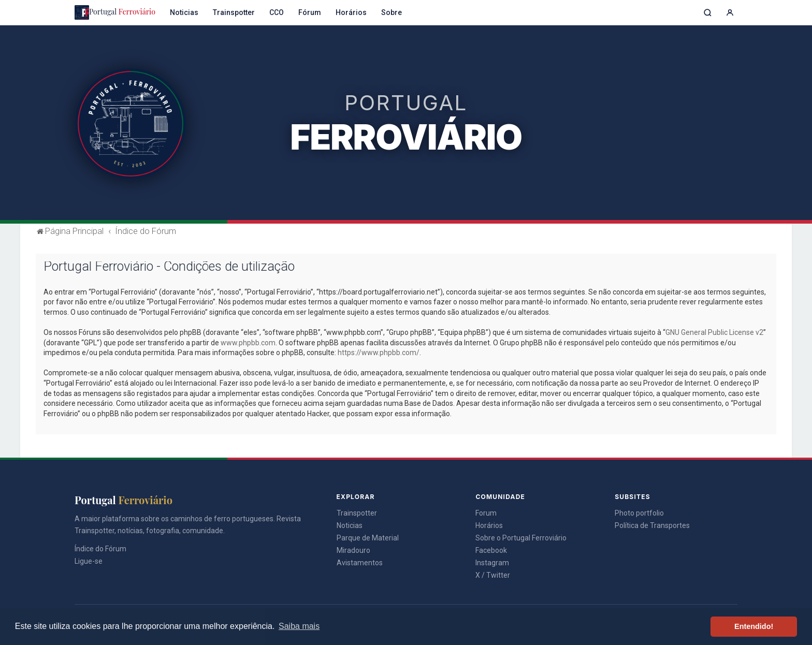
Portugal (115, 12)
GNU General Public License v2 (714, 332)
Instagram (492, 563)
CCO (277, 12)
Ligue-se (89, 561)
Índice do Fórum (100, 549)
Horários (351, 12)
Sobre (392, 12)
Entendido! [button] (754, 626)
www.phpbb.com (248, 343)
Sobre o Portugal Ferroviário (521, 538)
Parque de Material (368, 538)
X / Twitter (493, 575)
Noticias (184, 12)
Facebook (491, 550)
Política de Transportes (652, 525)
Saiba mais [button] (299, 626)
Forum (486, 513)
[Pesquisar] (708, 13)
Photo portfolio (639, 513)
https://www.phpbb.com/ (379, 353)
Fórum (310, 12)
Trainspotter (234, 12)
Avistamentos (360, 563)
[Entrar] (730, 13)
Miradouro (353, 550)
